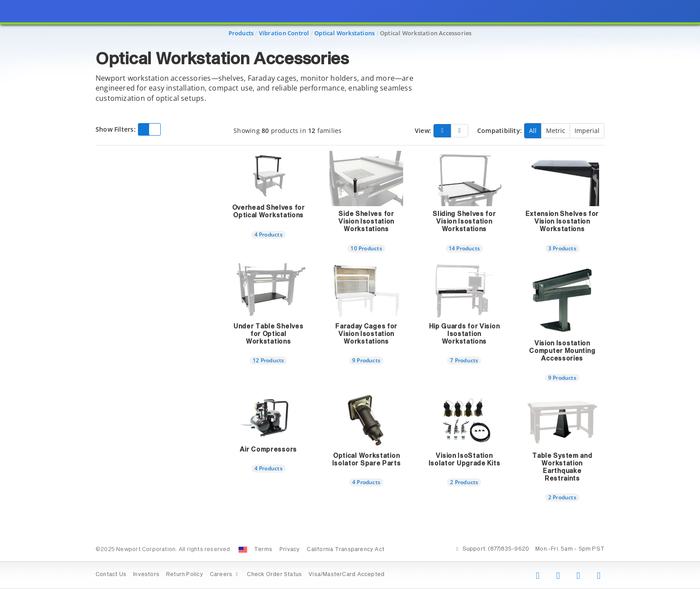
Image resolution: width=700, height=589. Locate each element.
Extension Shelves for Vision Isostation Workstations (562, 222)
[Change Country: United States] (243, 550)
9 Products (366, 360)
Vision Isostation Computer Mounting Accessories (562, 351)
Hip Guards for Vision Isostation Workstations (465, 334)
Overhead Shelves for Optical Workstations (269, 212)
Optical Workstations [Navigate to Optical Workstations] (344, 33)
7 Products (464, 360)
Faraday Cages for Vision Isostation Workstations (366, 334)
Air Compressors (268, 450)
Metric (556, 131)
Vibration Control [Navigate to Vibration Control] (284, 33)
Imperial (587, 131)
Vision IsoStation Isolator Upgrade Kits (465, 460)
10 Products (366, 248)
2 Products (464, 482)
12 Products (268, 360)
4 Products (269, 234)
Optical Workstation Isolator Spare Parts (367, 460)
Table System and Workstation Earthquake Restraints (562, 467)
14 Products (464, 248)
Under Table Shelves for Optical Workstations (268, 334)
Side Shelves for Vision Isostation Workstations (366, 222)
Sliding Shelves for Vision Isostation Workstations (464, 222)
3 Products (562, 248)
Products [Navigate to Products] (241, 33)
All (533, 131)
